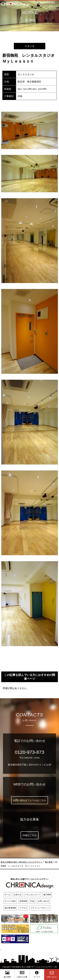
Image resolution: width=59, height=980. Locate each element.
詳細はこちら (30, 835)
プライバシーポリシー (40, 908)
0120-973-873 (29, 752)
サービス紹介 (10, 901)
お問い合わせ (43, 901)
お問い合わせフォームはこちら (30, 800)
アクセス (23, 908)
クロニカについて (32, 895)
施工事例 (47, 895)
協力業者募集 (10, 908)
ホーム (8, 895)
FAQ (32, 901)
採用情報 (23, 901)
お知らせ (18, 895)
